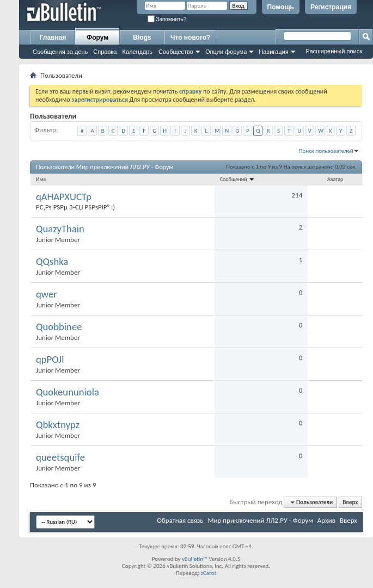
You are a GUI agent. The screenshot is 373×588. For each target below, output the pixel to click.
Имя (41, 179)
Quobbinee (59, 327)
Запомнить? (167, 19)
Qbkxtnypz (58, 425)
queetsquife (60, 457)
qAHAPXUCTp (64, 197)
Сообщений (237, 179)
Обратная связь (180, 520)
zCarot (209, 573)
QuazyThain (60, 229)
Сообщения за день (60, 52)
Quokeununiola (68, 392)
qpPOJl (50, 360)
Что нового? (190, 38)
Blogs (142, 38)
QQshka (52, 262)
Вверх (350, 502)
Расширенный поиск (334, 51)
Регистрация (331, 7)
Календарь (137, 52)
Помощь (281, 7)
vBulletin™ (195, 559)
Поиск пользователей (326, 151)
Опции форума (226, 52)
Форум (97, 38)
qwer (47, 294)
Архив (326, 520)
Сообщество (176, 52)
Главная (53, 38)
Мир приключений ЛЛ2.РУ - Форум (260, 520)
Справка (105, 52)
